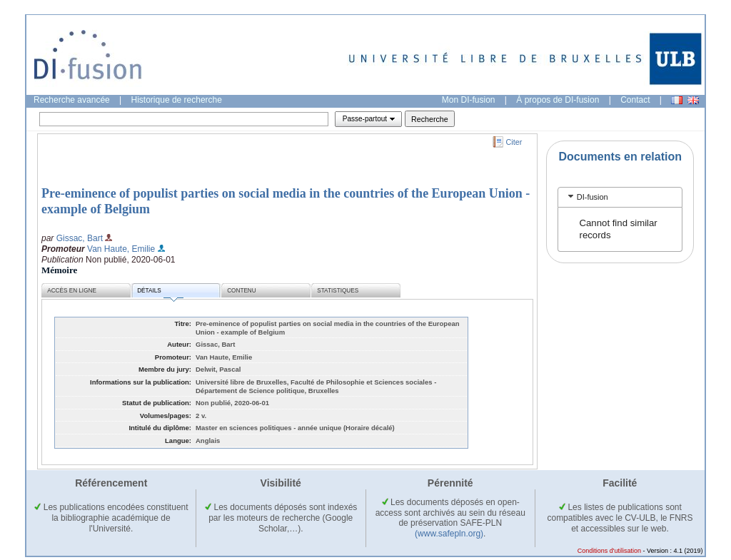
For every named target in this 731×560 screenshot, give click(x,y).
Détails (160, 293)
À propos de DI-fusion (558, 100)
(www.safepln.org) (449, 534)
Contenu (241, 291)
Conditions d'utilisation (609, 551)
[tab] (620, 197)
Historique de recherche (177, 100)
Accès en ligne (72, 291)
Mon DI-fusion (469, 100)
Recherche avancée (72, 100)
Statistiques (338, 291)
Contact (635, 100)
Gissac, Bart (80, 238)
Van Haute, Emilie (121, 249)
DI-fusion (593, 197)
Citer (514, 142)
